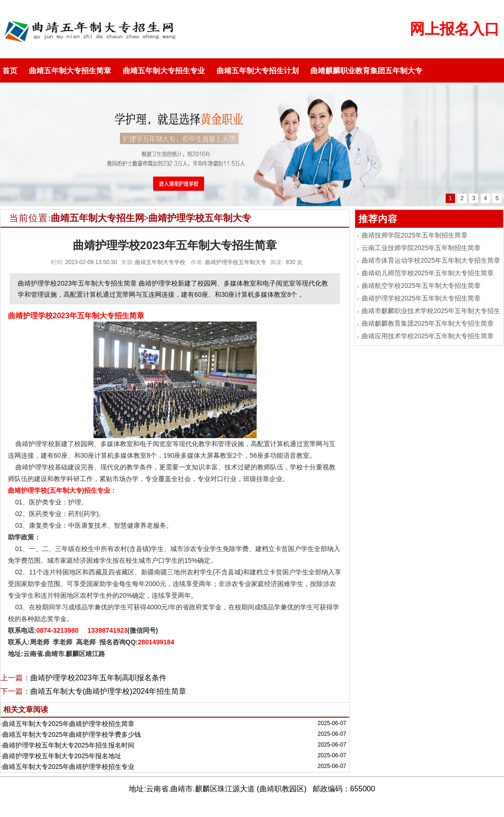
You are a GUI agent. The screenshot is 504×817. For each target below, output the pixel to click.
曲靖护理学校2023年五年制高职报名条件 (98, 678)
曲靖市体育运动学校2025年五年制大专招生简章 (431, 260)
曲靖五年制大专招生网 (98, 218)
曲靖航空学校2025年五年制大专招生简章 (421, 286)
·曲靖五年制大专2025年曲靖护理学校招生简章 (67, 724)
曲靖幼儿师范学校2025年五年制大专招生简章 (428, 273)
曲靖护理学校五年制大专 (200, 218)
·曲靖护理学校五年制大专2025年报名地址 (61, 756)
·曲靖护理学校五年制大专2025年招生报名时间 (67, 745)
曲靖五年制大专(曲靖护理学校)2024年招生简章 (108, 691)
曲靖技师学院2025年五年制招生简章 (415, 235)
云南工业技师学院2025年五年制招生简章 (421, 248)
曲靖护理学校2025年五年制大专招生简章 (421, 298)
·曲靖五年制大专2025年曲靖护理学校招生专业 (67, 767)
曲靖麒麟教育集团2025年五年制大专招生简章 (428, 323)
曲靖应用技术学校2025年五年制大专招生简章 (428, 336)
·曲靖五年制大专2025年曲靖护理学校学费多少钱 (71, 734)
